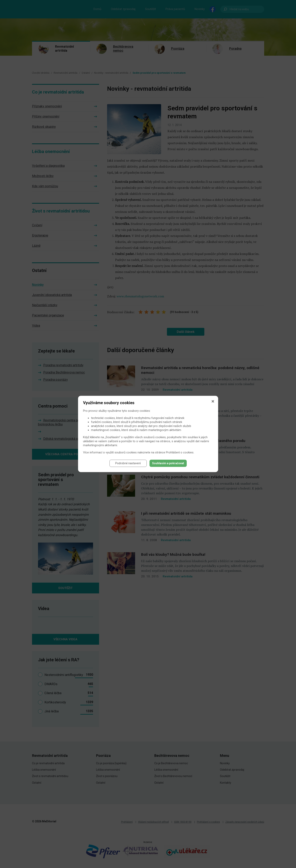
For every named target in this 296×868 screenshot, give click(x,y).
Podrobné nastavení (128, 463)
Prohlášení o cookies (180, 453)
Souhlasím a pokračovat (168, 463)
